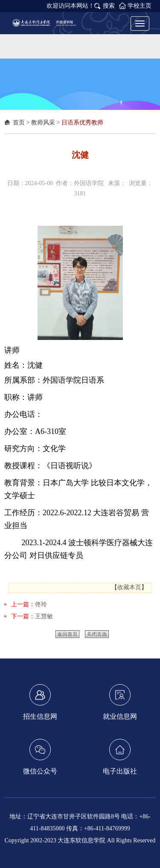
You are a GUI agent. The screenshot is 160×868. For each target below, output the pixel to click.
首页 (19, 123)
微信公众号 (40, 757)
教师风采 (43, 123)
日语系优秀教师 (82, 123)
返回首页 (67, 634)
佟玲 (41, 604)
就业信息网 (120, 702)
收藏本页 (129, 587)
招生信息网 (40, 702)
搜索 (109, 6)
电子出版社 (120, 757)
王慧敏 (44, 616)
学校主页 (140, 6)
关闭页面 (97, 634)
